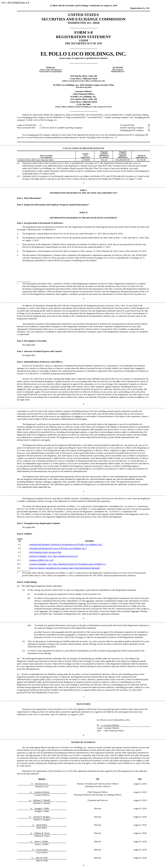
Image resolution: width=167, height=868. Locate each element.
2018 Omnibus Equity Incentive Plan (45, 552)
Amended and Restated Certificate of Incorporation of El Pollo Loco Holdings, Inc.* (66, 544)
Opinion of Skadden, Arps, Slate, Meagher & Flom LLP (53, 556)
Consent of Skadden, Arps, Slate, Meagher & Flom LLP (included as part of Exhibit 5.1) (68, 564)
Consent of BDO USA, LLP (41, 560)
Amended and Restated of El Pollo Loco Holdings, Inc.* (58, 548)
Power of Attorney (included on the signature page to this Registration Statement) (65, 568)
